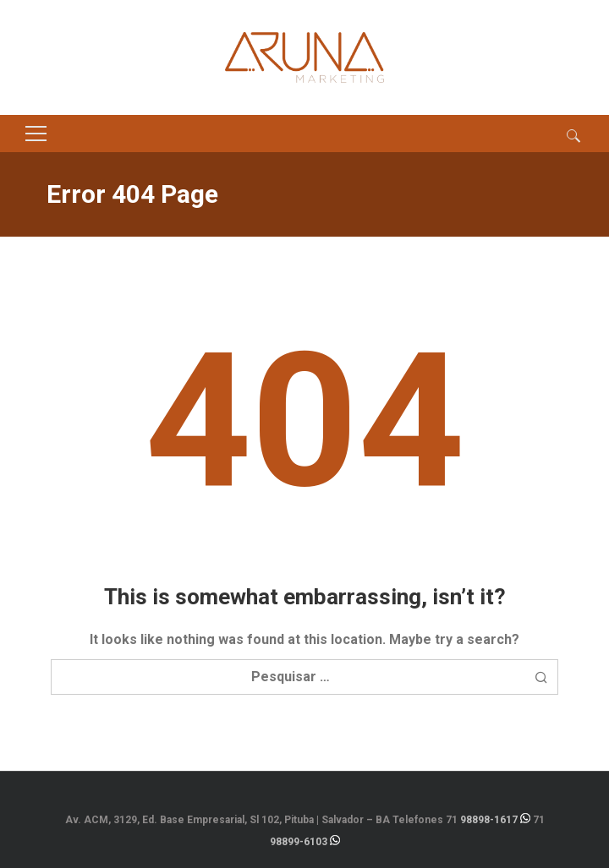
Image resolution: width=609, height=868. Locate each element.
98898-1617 (489, 820)
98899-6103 (299, 842)
